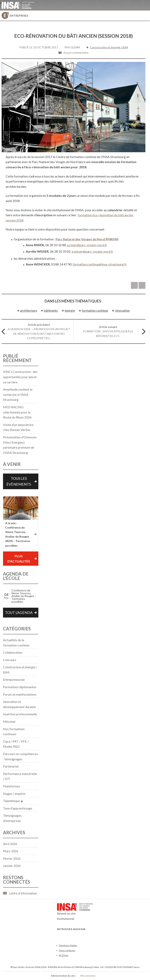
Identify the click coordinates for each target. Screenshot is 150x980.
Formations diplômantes (20, 687)
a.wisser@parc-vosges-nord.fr (92, 251)
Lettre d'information (23, 893)
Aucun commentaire (76, 53)
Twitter (66, 935)
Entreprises (19, 16)
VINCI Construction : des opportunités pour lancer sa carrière (20, 377)
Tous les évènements (19, 481)
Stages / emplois (14, 794)
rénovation (122, 310)
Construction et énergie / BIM (109, 47)
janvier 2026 (12, 866)
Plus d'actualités (19, 559)
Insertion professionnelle (20, 714)
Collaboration (13, 652)
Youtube (73, 935)
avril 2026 (10, 844)
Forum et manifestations (20, 694)
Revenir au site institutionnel (75, 913)
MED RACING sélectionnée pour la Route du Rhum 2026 (17, 412)
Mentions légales (68, 945)
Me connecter (88, 976)
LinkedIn (79, 935)
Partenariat (11, 766)
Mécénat (9, 721)
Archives (64, 955)
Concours (10, 660)
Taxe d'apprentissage (18, 808)
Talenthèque (13, 801)
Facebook (60, 935)
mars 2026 (11, 851)
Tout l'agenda (19, 612)
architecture (29, 310)
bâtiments (51, 310)
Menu (145, 15)
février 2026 (12, 858)
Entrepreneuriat (14, 679)
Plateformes (12, 786)
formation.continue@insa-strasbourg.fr (100, 264)
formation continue (95, 310)
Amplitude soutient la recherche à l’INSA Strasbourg (18, 394)
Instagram (86, 935)
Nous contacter (67, 950)
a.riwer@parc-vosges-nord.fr (87, 245)
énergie (70, 310)
